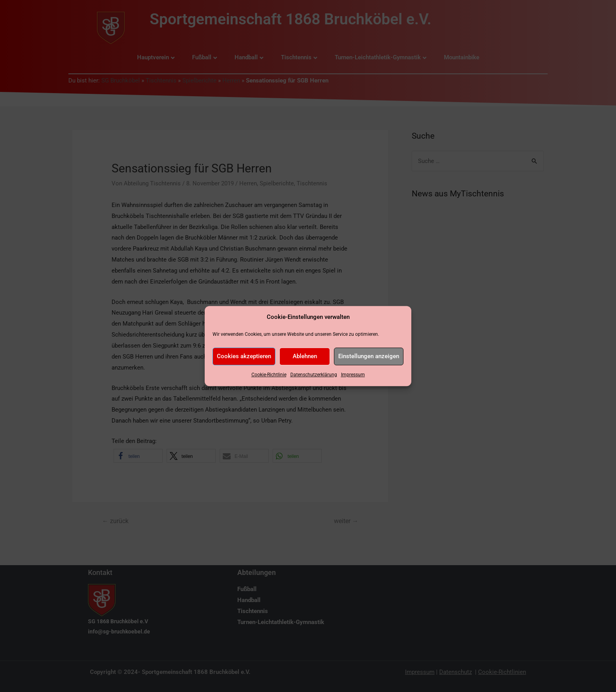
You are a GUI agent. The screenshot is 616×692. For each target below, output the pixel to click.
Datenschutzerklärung (314, 375)
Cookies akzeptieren (244, 357)
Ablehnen (305, 357)
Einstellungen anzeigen (369, 357)
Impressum (353, 375)
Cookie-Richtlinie (269, 375)
